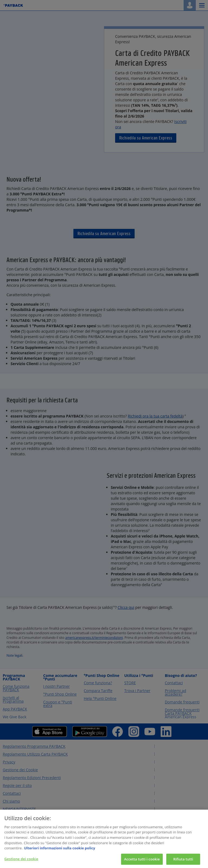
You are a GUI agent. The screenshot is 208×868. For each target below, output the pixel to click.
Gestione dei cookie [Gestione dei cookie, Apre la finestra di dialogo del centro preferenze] (21, 862)
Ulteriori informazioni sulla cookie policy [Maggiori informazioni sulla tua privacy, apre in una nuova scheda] (59, 852)
